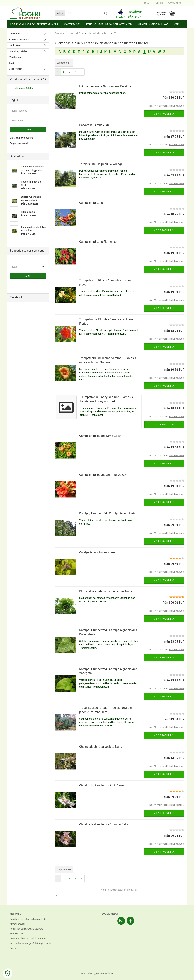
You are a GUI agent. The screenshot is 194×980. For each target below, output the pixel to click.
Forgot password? (19, 143)
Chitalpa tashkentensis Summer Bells (104, 824)
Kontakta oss (72, 24)
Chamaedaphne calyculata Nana (101, 747)
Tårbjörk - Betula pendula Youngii (101, 164)
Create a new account (21, 138)
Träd (11, 63)
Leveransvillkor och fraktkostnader (34, 24)
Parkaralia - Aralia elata (94, 125)
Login (159, 3)
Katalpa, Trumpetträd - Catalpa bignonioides (108, 513)
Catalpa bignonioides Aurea (97, 552)
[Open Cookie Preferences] (8, 973)
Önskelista (175, 3)
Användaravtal (17, 924)
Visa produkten (164, 114)
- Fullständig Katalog (23, 88)
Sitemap (14, 948)
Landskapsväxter (18, 51)
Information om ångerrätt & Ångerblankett (31, 943)
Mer (176, 24)
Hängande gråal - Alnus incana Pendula (105, 86)
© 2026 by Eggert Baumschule (97, 973)
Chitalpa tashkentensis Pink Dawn (102, 785)
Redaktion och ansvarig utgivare (26, 929)
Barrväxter (14, 34)
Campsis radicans (91, 203)
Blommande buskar (19, 40)
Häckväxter (15, 45)
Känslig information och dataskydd (109, 24)
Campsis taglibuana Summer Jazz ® (103, 475)
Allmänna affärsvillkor (153, 24)
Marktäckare (16, 57)
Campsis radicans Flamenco (98, 242)
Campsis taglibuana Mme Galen (100, 436)
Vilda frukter (15, 69)
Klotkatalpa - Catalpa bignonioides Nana (106, 591)
